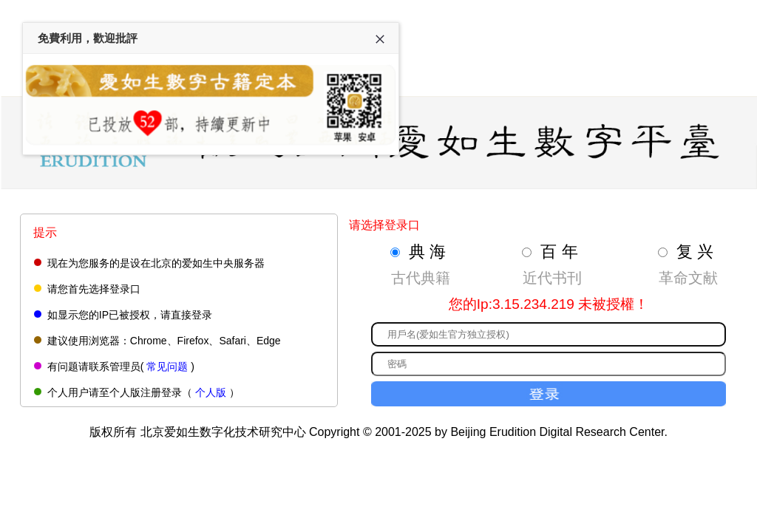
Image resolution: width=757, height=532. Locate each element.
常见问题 (167, 366)
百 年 (559, 252)
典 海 (427, 252)
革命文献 (688, 278)
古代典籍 (421, 278)
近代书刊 (552, 278)
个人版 (211, 392)
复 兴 (695, 252)
